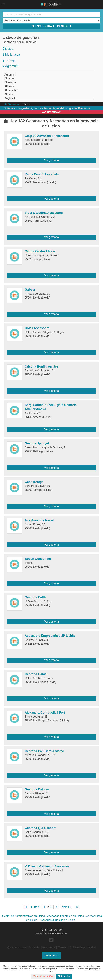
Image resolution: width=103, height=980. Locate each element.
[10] (77, 907)
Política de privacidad (83, 947)
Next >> (67, 907)
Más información (43, 976)
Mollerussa (11, 55)
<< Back (35, 907)
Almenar (10, 94)
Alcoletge (10, 82)
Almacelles (11, 90)
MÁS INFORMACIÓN (51, 112)
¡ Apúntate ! (51, 955)
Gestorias (12, 104)
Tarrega (9, 60)
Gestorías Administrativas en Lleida (24, 916)
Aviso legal (49, 947)
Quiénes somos (17, 947)
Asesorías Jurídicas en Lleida (57, 920)
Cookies (63, 947)
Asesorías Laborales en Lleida (66, 916)
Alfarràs (9, 86)
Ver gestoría (51, 160)
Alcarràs (9, 79)
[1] (25, 907)
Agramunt (10, 66)
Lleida (8, 49)
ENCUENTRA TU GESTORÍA (51, 26)
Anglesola (10, 98)
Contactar (34, 947)
